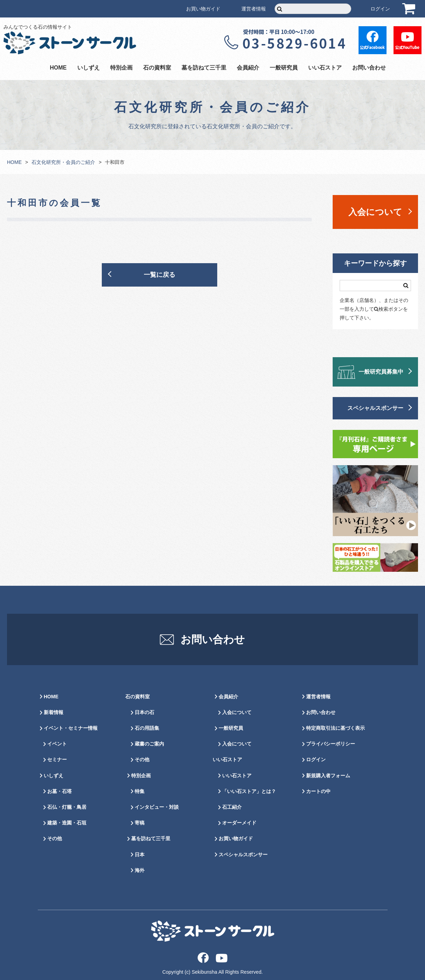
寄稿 (140, 823)
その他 (55, 838)
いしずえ (88, 68)
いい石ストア (325, 68)
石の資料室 (157, 68)
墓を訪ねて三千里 (204, 68)
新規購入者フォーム (328, 776)
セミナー (57, 759)
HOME (58, 68)
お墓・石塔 (59, 791)
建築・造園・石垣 (67, 823)
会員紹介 (248, 68)
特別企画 (121, 68)
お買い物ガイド (203, 9)
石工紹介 (232, 807)
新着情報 (54, 712)
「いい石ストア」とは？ (249, 791)
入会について (375, 212)
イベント (57, 744)
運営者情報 (254, 9)
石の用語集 (147, 728)
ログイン (380, 9)
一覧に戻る (160, 275)
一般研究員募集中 (381, 372)
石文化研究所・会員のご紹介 (63, 162)
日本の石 (144, 712)
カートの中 (318, 791)
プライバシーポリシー (331, 744)
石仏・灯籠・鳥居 (67, 807)
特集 (140, 791)
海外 (140, 870)
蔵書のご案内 (149, 744)
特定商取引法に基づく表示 (335, 728)
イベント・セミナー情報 (71, 728)
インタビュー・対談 (157, 807)
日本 (140, 855)
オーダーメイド (239, 823)
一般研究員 (284, 68)
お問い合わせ (369, 68)
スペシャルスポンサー (375, 408)
